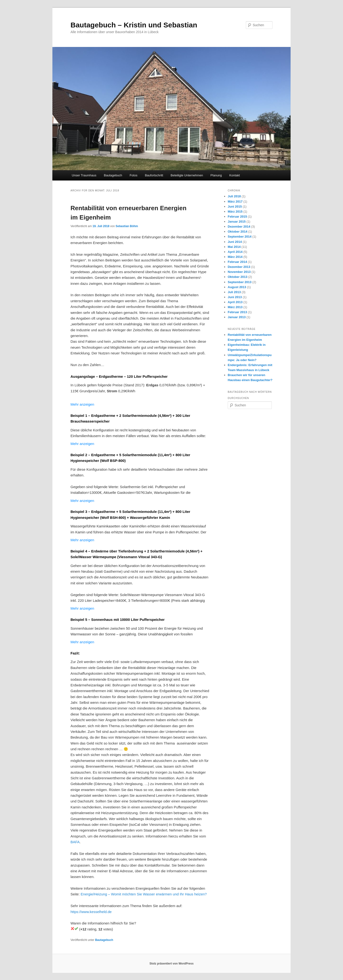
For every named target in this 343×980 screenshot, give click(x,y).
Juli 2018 (234, 196)
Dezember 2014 (239, 227)
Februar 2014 (237, 262)
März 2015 (235, 212)
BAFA (75, 842)
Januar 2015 (237, 222)
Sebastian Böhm (127, 226)
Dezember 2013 (239, 267)
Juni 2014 (235, 242)
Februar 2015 (237, 217)
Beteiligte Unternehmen (187, 175)
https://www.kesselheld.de (91, 912)
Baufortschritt (154, 175)
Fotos (134, 175)
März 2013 (235, 307)
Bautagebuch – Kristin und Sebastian (134, 25)
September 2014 (240, 237)
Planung (216, 175)
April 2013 (235, 302)
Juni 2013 (235, 297)
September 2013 (240, 282)
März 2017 (235, 202)
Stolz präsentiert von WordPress (171, 964)
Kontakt (235, 175)
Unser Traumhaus (84, 175)
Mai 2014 (234, 247)
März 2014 (235, 257)
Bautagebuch (113, 175)
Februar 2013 (237, 312)
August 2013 (237, 287)
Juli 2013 (234, 292)
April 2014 (235, 252)
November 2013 (239, 272)
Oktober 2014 (237, 232)
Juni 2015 (235, 207)
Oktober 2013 (237, 277)
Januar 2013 (237, 317)
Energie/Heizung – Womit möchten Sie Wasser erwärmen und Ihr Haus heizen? (144, 894)
